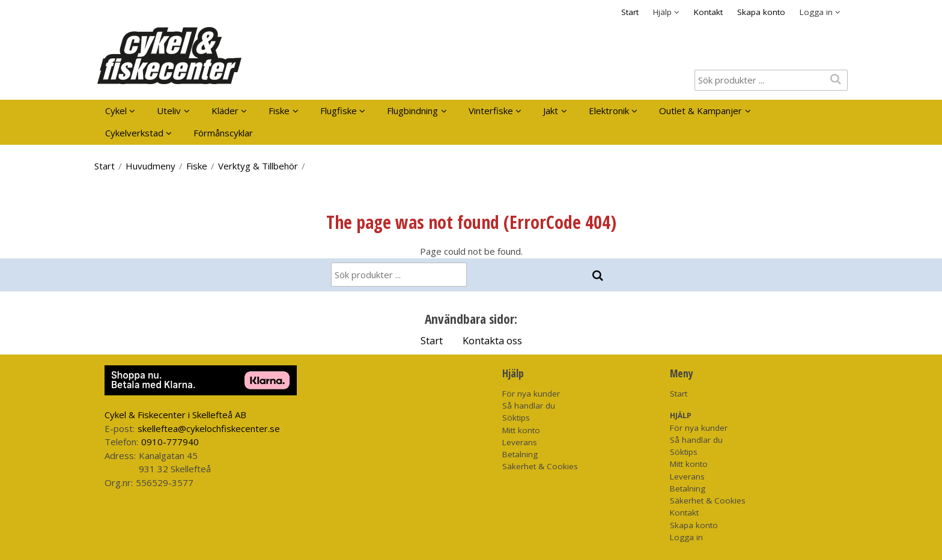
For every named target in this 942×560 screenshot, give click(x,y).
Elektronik (609, 111)
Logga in (686, 537)
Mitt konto (521, 430)
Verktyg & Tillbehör (258, 166)
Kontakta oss (492, 340)
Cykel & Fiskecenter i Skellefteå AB (175, 415)
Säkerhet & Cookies (540, 466)
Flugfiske (339, 111)
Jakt (551, 111)
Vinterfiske (491, 111)
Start (630, 12)
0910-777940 (170, 442)
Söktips (516, 418)
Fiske (279, 111)
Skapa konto (761, 12)
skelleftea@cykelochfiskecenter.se (209, 428)
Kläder (225, 111)
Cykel (116, 111)
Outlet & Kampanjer (700, 111)
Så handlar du (529, 406)
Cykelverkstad (134, 133)
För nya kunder (531, 394)
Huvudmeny (150, 166)
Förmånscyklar (223, 133)
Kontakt (708, 12)
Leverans (520, 442)
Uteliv (169, 111)
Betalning (520, 454)
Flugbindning (412, 111)
